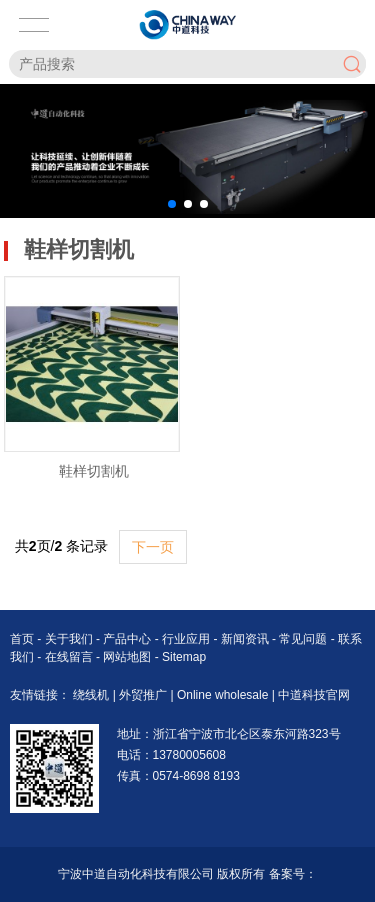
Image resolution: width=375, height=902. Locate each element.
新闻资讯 (246, 639)
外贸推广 (144, 695)
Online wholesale (224, 695)
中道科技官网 (314, 695)
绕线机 (92, 695)
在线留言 (70, 657)
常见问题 (304, 639)
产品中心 (128, 639)
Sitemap (184, 657)
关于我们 (70, 639)
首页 (23, 639)
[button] (172, 204)
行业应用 (187, 639)
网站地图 (127, 657)
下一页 (153, 547)
